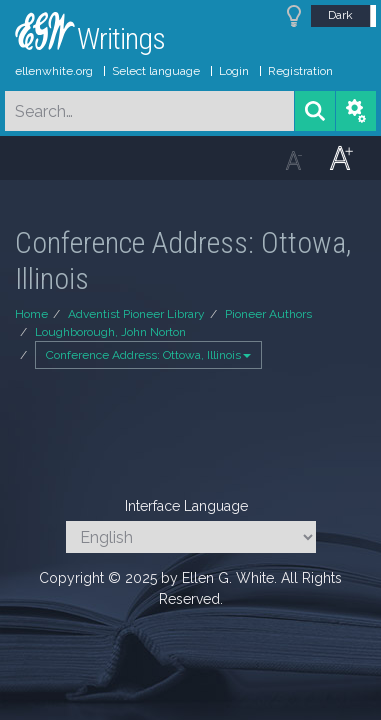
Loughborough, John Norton (110, 332)
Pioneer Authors (268, 314)
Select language (156, 71)
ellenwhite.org (54, 71)
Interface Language (186, 506)
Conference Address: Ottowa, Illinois (148, 355)
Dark (340, 15)
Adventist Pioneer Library (136, 314)
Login (234, 71)
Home (31, 314)
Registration (300, 71)
